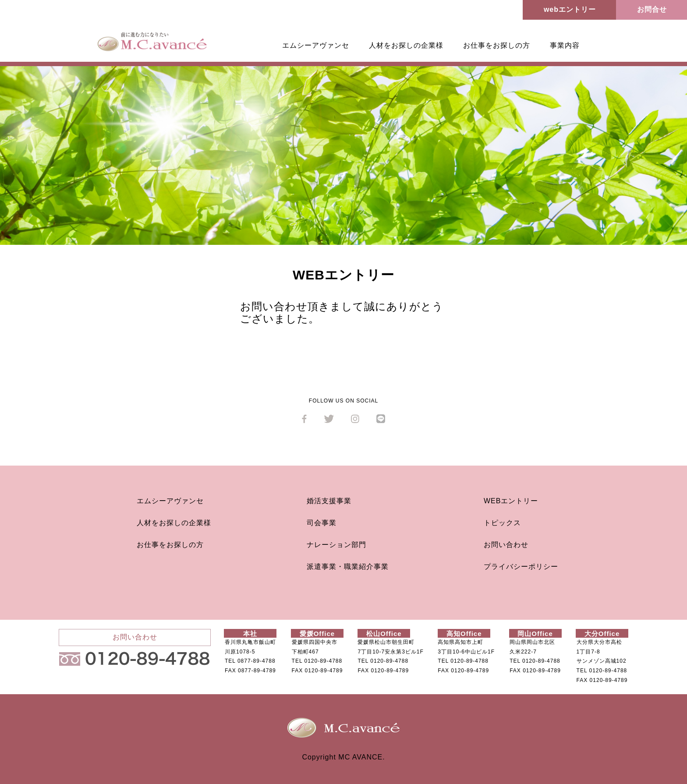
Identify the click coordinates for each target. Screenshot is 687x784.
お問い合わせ (506, 545)
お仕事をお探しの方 (497, 45)
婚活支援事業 (329, 501)
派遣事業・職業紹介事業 (348, 567)
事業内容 (565, 45)
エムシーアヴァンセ (316, 45)
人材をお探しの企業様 (406, 45)
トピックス (502, 523)
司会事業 (322, 523)
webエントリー (570, 9)
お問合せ (652, 9)
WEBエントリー (511, 501)
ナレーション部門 (336, 545)
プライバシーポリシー (521, 567)
